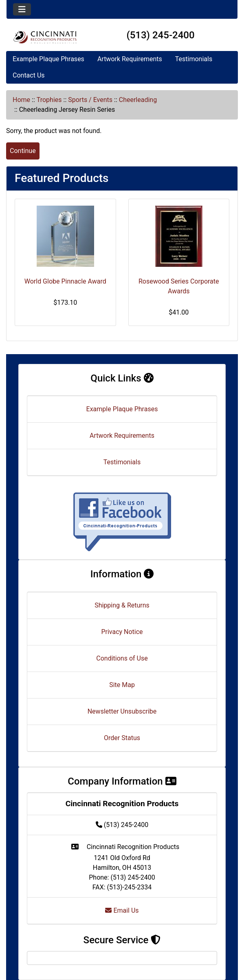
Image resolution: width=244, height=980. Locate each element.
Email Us (122, 910)
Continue (23, 151)
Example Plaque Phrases (48, 59)
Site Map (122, 685)
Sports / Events (90, 100)
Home (21, 100)
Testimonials (194, 59)
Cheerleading (138, 100)
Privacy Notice (122, 632)
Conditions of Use (122, 658)
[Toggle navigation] (22, 9)
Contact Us (29, 75)
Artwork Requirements (130, 59)
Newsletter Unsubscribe (122, 711)
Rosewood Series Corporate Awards (179, 286)
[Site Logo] (45, 37)
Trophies (49, 100)
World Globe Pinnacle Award (65, 281)
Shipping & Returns (122, 605)
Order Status (122, 738)
